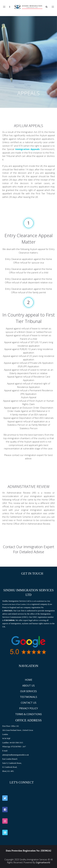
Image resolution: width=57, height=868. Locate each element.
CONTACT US (29, 703)
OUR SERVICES (28, 691)
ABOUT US (28, 686)
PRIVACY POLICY (28, 708)
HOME (29, 680)
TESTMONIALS (28, 697)
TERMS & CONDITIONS (28, 714)
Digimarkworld (43, 862)
